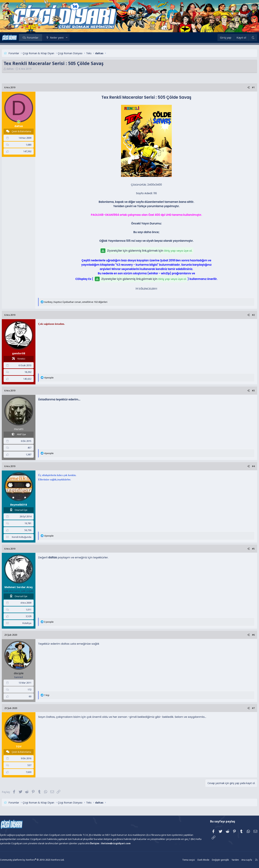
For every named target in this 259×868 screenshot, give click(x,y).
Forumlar (42, 37)
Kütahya (36, 623)
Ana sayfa (235, 860)
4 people (58, 378)
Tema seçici (179, 860)
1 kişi (56, 695)
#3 (244, 391)
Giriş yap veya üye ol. (178, 251)
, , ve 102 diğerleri (85, 302)
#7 (244, 708)
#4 (244, 466)
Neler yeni (66, 37)
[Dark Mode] (244, 38)
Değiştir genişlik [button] (210, 860)
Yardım (224, 860)
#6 (244, 635)
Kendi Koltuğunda (31, 537)
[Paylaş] (239, 87)
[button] (76, 37)
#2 (244, 315)
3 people (58, 622)
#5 (244, 549)
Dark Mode (193, 860)
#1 (244, 87)
